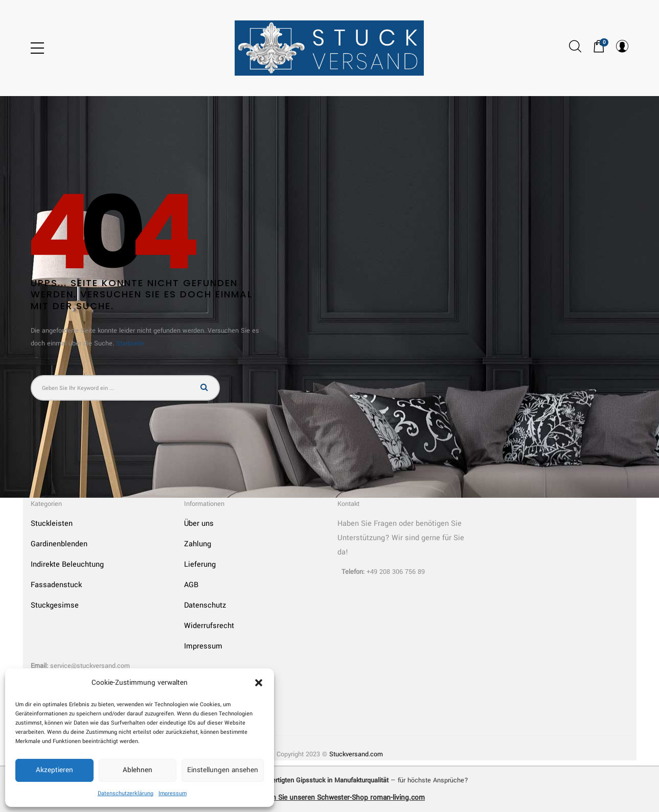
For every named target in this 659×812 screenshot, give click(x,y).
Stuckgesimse (55, 605)
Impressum (173, 793)
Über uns (199, 524)
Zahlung (198, 544)
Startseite (130, 343)
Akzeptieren (54, 770)
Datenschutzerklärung (126, 793)
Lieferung (200, 564)
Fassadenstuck (56, 585)
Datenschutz (205, 605)
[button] (259, 683)
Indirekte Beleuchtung (67, 564)
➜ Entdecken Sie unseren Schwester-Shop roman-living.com (329, 797)
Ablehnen (138, 770)
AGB (191, 585)
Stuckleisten (52, 524)
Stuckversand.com (356, 754)
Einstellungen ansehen (223, 770)
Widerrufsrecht (209, 626)
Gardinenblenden (59, 544)
